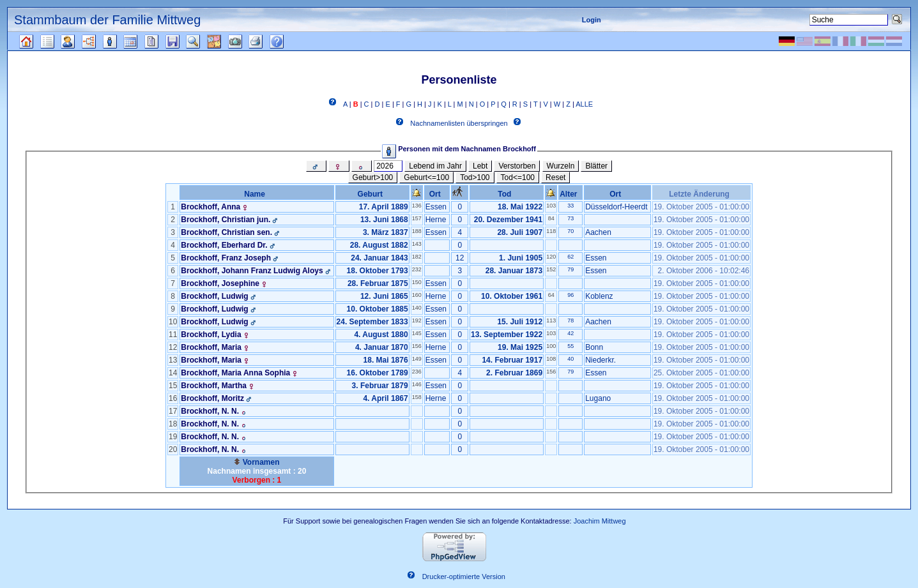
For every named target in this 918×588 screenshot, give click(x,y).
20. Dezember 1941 (508, 220)
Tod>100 (475, 177)
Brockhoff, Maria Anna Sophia (235, 373)
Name (256, 194)
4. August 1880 (381, 335)
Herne (436, 220)
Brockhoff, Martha (214, 386)
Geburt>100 (373, 177)
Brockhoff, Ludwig (214, 296)
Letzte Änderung (701, 194)
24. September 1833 (372, 322)
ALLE (584, 104)
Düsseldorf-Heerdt (616, 207)
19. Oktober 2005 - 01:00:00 (701, 207)
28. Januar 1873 (514, 271)
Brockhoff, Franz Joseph (226, 258)
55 (570, 346)
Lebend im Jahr (435, 166)
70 (570, 231)
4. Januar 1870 (382, 347)
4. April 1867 (385, 398)
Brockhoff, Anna (210, 207)
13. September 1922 (507, 335)
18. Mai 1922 (520, 207)
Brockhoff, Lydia (211, 335)
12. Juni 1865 (384, 296)
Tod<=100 (518, 177)
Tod (507, 194)
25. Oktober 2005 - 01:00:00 (701, 373)
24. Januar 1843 (379, 258)
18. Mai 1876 (386, 360)
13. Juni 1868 (384, 220)
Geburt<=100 (426, 177)
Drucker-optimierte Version (464, 577)
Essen (436, 207)
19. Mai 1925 (520, 347)
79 (570, 269)
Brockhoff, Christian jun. (226, 220)
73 (570, 218)
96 (570, 295)
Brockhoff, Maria (211, 347)
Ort (437, 194)
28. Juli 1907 (520, 232)
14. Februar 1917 (512, 360)
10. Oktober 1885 (378, 309)
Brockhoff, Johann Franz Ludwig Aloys (252, 271)
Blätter (596, 166)
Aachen (598, 232)
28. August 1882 (379, 245)
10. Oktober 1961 (512, 296)
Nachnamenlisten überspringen (459, 124)
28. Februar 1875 (378, 283)
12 (460, 258)
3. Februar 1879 (380, 386)
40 (570, 359)
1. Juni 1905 (521, 258)
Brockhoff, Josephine (220, 283)
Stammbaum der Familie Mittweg (107, 20)
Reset (555, 177)
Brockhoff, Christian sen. (226, 232)
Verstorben (517, 166)
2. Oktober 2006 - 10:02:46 (704, 271)
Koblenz (599, 296)
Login (592, 20)
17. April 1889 (384, 207)
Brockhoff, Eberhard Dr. (224, 245)
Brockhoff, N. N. (210, 411)
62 (570, 257)
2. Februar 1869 (514, 373)
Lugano (598, 398)
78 (570, 320)
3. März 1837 (386, 232)
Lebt (480, 166)
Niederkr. (601, 360)
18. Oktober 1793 (378, 271)
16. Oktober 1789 (378, 373)
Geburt (372, 194)
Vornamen (256, 462)
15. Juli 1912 (520, 322)
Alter (570, 194)
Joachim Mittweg (600, 521)
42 (570, 333)
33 (570, 206)
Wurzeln (561, 166)
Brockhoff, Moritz (212, 398)
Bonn (594, 347)
